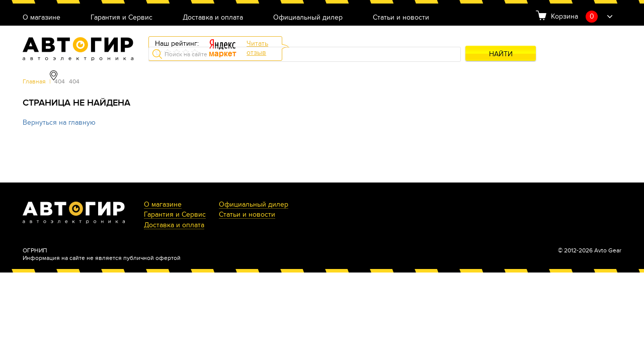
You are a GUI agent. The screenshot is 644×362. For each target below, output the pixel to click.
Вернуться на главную (59, 122)
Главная (34, 81)
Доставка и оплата (213, 18)
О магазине (42, 18)
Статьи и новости (401, 18)
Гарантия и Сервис (122, 18)
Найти (501, 54)
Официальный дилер (308, 18)
